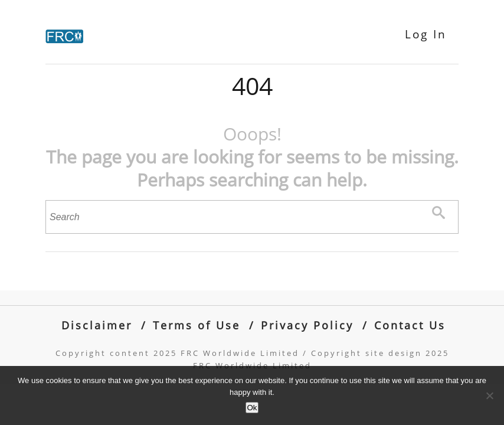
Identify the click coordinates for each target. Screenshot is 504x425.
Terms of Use (197, 325)
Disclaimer (97, 325)
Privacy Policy (307, 325)
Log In (426, 34)
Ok (252, 408)
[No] (489, 395)
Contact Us (410, 325)
